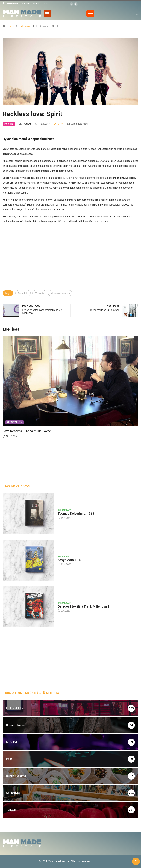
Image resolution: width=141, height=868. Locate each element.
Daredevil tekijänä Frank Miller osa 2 (84, 606)
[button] (72, 4)
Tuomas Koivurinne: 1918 (35, 3)
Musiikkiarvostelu (60, 293)
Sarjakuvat (64, 510)
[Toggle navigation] (47, 13)
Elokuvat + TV (15, 422)
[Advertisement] (70, 263)
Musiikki (25, 26)
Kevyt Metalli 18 (69, 560)
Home (11, 26)
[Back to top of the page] (136, 861)
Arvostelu (23, 293)
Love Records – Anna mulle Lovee (27, 431)
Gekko (28, 124)
